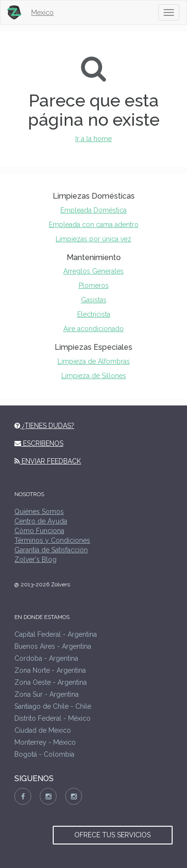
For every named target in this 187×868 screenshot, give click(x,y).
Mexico (42, 12)
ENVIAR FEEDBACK (48, 461)
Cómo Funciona (39, 531)
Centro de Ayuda (41, 521)
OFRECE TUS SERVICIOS (112, 835)
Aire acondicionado (93, 329)
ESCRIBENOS (39, 443)
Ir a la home (93, 139)
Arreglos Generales (93, 271)
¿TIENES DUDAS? (44, 426)
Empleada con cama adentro (94, 225)
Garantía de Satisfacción (51, 550)
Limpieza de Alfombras (94, 361)
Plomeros (94, 285)
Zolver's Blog (35, 559)
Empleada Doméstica (93, 210)
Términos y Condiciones (52, 540)
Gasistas (94, 300)
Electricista (94, 314)
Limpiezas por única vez (93, 239)
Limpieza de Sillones (94, 376)
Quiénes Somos (39, 511)
